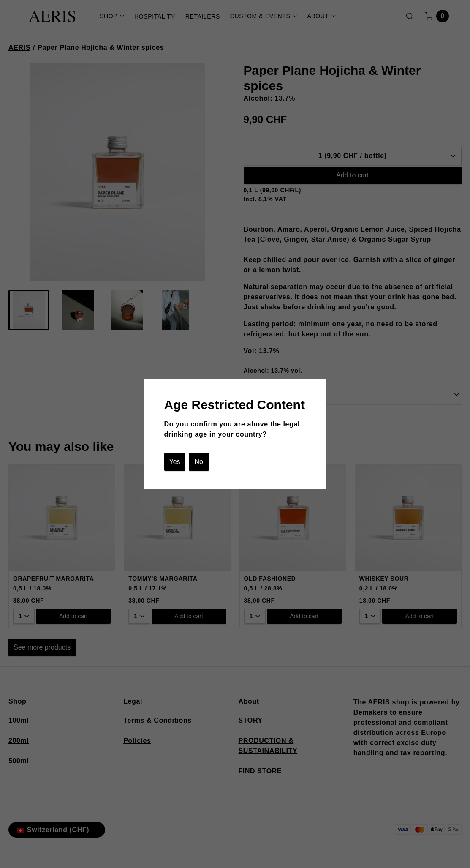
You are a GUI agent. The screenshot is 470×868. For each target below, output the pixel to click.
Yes (175, 462)
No (198, 462)
